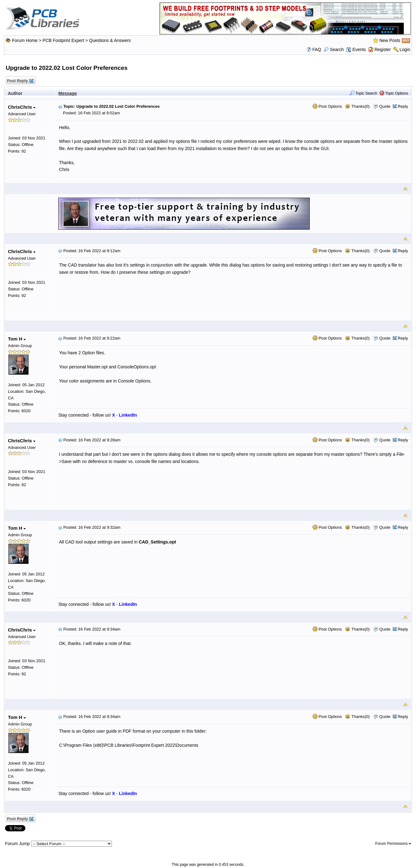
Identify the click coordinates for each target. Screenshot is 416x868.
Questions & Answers (110, 40)
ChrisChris (22, 107)
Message (68, 93)
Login (405, 49)
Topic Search (363, 93)
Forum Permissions (393, 844)
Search (334, 49)
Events (356, 49)
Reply (403, 106)
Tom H (17, 339)
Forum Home (25, 40)
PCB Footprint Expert (63, 40)
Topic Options (394, 93)
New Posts (390, 40)
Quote (385, 106)
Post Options (327, 106)
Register (383, 49)
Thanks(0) (357, 106)
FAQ (317, 49)
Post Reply (20, 81)
